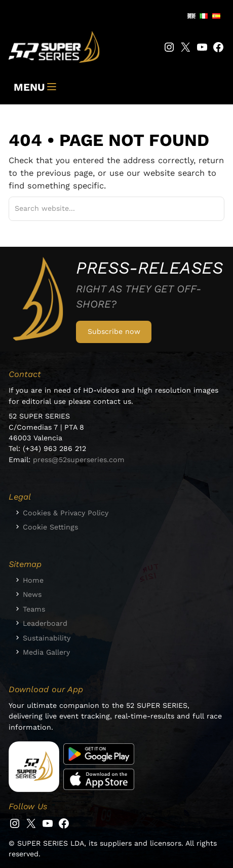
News (32, 594)
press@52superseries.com (79, 460)
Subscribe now (114, 331)
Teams (34, 609)
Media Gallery (46, 652)
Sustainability (47, 638)
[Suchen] (205, 209)
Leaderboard (45, 623)
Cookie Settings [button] (50, 527)
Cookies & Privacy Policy (66, 513)
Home (33, 580)
